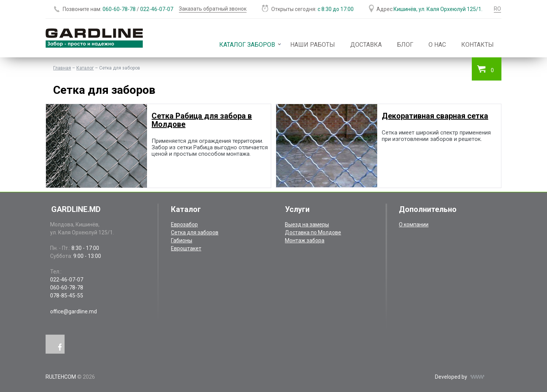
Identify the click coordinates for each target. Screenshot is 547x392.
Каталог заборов (247, 45)
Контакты (477, 45)
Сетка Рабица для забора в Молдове (202, 120)
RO (497, 9)
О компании (414, 224)
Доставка (366, 45)
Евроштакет (186, 248)
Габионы (182, 240)
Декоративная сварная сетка (435, 116)
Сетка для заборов (195, 232)
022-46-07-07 (157, 9)
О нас (437, 45)
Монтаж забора (305, 240)
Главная (62, 68)
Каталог (85, 68)
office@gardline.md (74, 311)
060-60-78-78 (119, 9)
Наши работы (313, 45)
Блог (405, 45)
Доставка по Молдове (313, 232)
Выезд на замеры (307, 224)
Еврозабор (184, 224)
